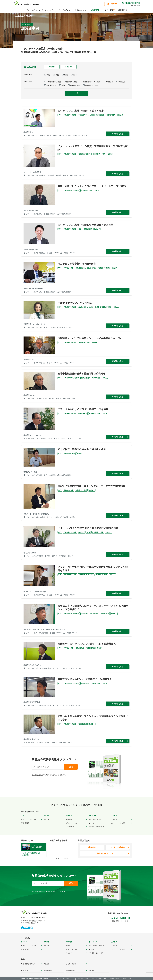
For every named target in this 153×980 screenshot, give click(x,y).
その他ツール (70, 826)
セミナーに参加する (118, 847)
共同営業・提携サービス (96, 826)
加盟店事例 (95, 10)
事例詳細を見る (118, 134)
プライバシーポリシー (98, 978)
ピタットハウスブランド (29, 819)
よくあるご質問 (71, 963)
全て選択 (52, 67)
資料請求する (92, 847)
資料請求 (114, 4)
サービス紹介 (26, 938)
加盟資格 (46, 963)
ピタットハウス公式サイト (64, 978)
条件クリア (69, 67)
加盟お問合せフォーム (105, 853)
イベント (92, 823)
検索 (76, 93)
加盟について (26, 959)
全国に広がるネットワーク (97, 819)
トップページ (18, 16)
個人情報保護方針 (37, 775)
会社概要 (92, 970)
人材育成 (114, 819)
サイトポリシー (82, 978)
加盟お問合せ (122, 10)
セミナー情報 (109, 10)
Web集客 (69, 819)
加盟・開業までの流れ (28, 963)
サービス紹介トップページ (31, 812)
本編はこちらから (62, 858)
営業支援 (46, 819)
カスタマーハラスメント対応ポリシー (120, 978)
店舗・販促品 (25, 823)
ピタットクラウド (72, 823)
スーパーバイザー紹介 (118, 823)
